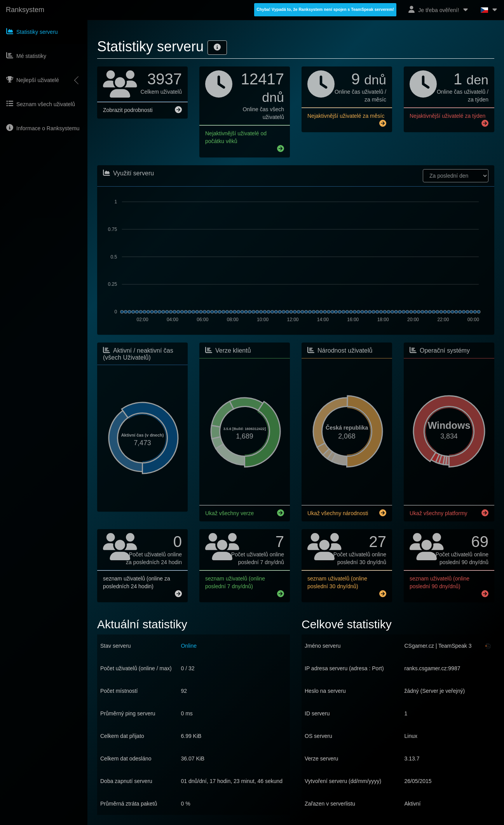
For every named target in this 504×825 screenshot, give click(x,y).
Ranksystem (25, 10)
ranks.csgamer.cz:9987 (432, 668)
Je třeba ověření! (439, 10)
